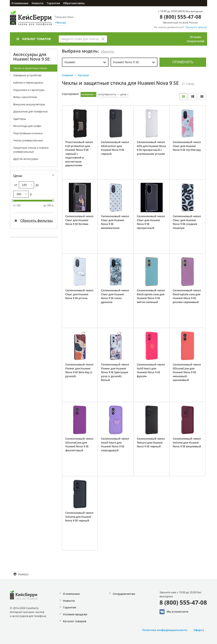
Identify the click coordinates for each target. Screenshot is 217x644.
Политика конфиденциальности (165, 630)
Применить (183, 62)
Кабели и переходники (28, 83)
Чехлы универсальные (28, 140)
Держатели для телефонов (30, 111)
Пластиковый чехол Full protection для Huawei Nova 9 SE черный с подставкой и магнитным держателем (79, 154)
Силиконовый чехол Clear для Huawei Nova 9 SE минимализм (115, 222)
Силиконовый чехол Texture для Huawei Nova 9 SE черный (151, 442)
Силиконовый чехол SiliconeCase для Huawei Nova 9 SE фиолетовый (79, 444)
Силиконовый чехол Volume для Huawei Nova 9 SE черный (79, 517)
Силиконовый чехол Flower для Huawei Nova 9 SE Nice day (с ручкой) (79, 370)
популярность (107, 94)
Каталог (84, 75)
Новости (38, 3)
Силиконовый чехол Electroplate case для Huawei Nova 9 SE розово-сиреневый (187, 296)
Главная (67, 75)
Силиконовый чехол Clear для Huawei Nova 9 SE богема (79, 220)
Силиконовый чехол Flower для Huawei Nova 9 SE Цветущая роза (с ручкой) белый (115, 372)
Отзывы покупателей (196, 39)
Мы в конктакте (174, 612)
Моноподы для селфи (27, 126)
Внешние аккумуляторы (29, 104)
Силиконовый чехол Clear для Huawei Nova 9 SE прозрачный (151, 222)
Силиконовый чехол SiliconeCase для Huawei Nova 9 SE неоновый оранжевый (187, 372)
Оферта (199, 630)
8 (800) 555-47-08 (180, 17)
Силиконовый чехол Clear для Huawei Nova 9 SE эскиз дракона (115, 296)
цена (123, 94)
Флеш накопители (25, 97)
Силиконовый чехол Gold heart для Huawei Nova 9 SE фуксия (151, 370)
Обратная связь (74, 3)
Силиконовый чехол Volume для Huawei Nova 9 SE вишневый (187, 442)
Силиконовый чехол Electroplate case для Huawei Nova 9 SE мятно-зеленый (151, 296)
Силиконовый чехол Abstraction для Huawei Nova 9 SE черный (115, 148)
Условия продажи (75, 614)
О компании (20, 3)
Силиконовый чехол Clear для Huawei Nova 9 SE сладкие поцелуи (187, 222)
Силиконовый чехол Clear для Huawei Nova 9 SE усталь (79, 294)
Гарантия (53, 3)
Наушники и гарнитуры (29, 90)
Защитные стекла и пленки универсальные (31, 150)
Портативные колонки (28, 133)
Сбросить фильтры (34, 221)
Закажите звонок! (196, 27)
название (87, 94)
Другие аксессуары (26, 159)
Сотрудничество (124, 594)
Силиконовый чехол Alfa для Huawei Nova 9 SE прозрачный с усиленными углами (151, 148)
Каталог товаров (34, 39)
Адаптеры (20, 119)
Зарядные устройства (27, 75)
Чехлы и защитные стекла (30, 68)
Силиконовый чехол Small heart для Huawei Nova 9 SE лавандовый (115, 444)
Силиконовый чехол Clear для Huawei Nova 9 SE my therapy (187, 146)
